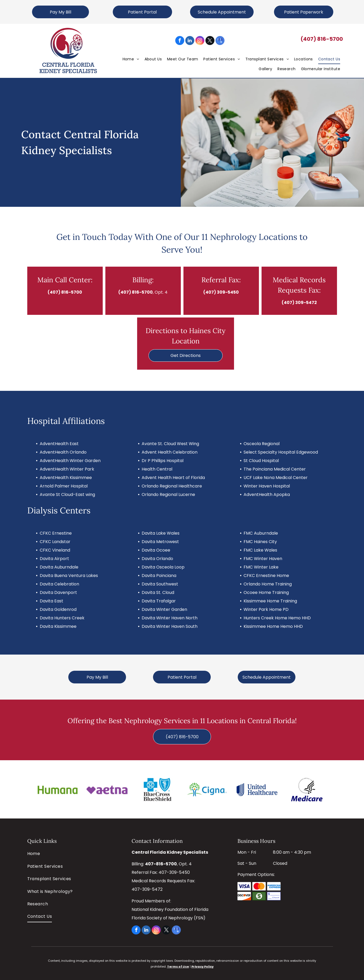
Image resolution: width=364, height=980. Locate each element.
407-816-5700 (161, 864)
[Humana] (57, 789)
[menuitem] (131, 59)
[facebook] (180, 41)
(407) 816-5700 (322, 39)
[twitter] (210, 41)
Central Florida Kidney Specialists (170, 852)
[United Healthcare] (257, 789)
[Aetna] (107, 789)
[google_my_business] (220, 41)
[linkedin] (190, 41)
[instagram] (200, 41)
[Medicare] (307, 789)
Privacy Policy (203, 966)
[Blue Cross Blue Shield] (157, 789)
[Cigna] (207, 789)
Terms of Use (178, 966)
